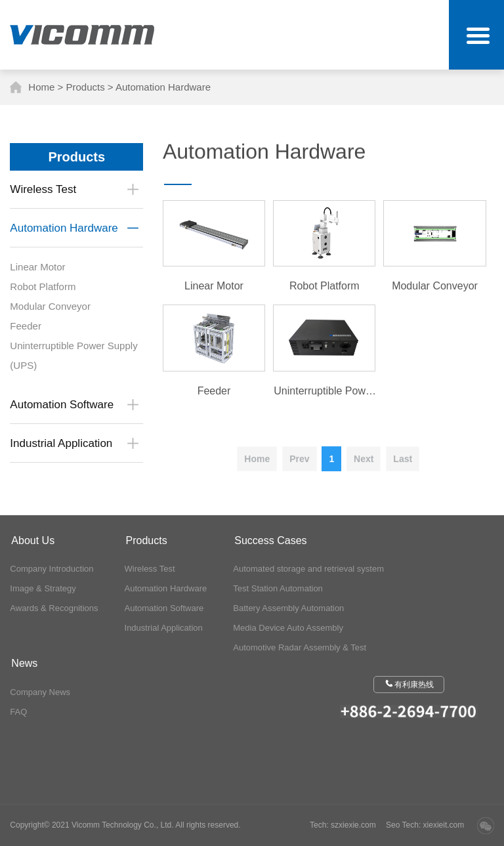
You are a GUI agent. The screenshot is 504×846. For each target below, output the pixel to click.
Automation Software (164, 608)
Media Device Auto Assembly (288, 628)
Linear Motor (42, 267)
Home (41, 87)
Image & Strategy (43, 588)
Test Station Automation (278, 588)
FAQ (18, 712)
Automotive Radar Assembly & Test (300, 647)
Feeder (30, 326)
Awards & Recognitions (54, 608)
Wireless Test (150, 569)
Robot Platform (47, 286)
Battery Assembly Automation (288, 608)
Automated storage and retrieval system (308, 569)
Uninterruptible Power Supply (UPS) (73, 355)
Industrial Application (164, 628)
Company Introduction (52, 569)
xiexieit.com (444, 825)
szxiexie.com (353, 825)
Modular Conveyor (55, 306)
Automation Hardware (163, 87)
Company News (40, 692)
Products (85, 87)
